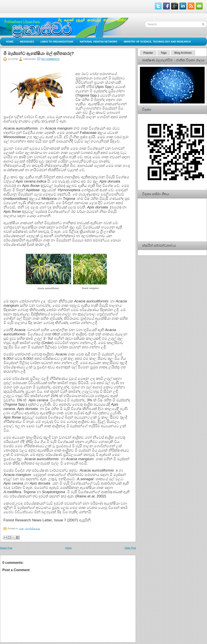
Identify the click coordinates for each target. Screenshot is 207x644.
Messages (27, 42)
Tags (164, 53)
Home (10, 42)
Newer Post (6, 548)
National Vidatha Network (99, 42)
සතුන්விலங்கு (32, 528)
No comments (50, 59)
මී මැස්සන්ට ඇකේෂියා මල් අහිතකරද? (39, 53)
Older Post (130, 548)
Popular (148, 53)
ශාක (21, 528)
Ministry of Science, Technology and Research (157, 42)
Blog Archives (183, 53)
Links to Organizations (57, 42)
